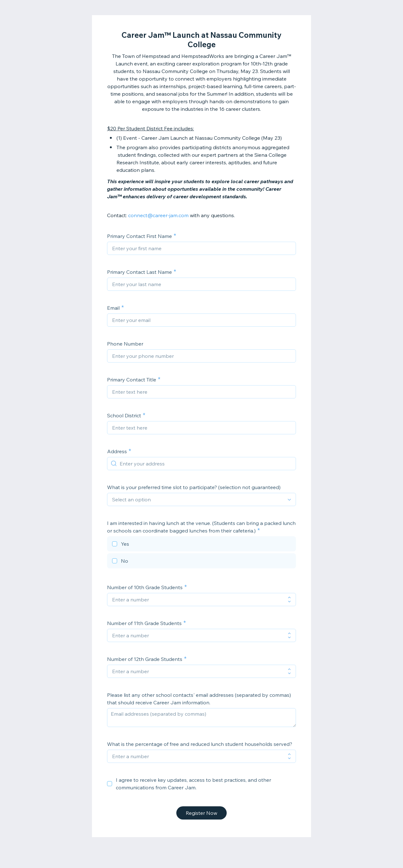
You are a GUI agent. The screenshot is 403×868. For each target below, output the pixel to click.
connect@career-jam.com (158, 215)
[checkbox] (201, 545)
